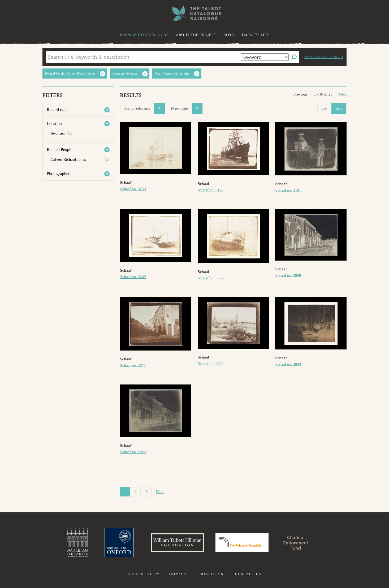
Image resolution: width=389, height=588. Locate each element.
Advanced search (324, 57)
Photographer (58, 174)
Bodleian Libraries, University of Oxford (77, 543)
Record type (57, 110)
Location (54, 124)
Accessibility (144, 574)
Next (343, 94)
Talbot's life (255, 35)
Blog (229, 35)
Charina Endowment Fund (296, 543)
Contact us (248, 574)
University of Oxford (119, 543)
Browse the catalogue (144, 35)
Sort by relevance (145, 109)
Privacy (178, 574)
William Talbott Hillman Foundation (177, 543)
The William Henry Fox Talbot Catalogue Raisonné (195, 13)
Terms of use (211, 574)
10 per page (186, 109)
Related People (59, 150)
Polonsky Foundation (242, 543)
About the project (196, 35)
